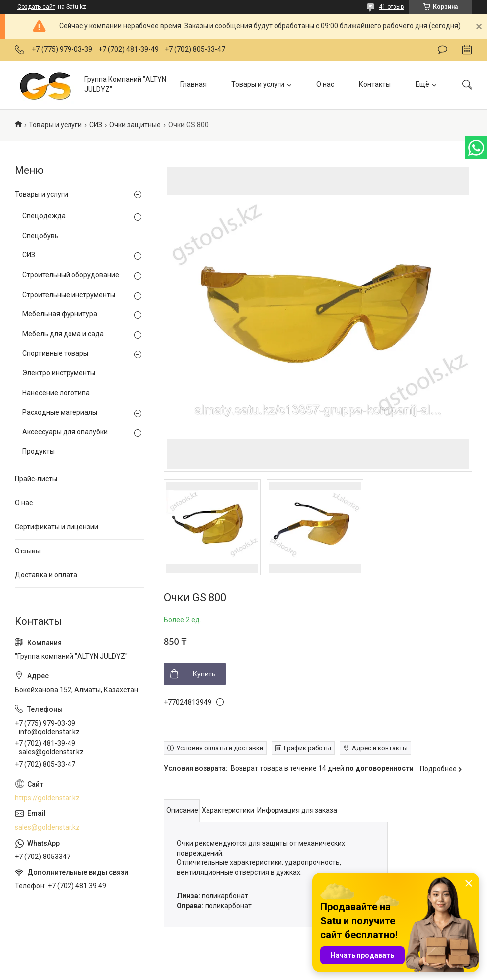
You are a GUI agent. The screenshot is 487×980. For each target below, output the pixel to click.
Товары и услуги (258, 84)
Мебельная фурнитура (60, 314)
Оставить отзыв (443, 50)
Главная (193, 84)
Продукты (38, 451)
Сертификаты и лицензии (57, 527)
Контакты (375, 84)
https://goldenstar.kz (47, 798)
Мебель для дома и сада (63, 334)
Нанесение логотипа (56, 393)
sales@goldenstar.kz (47, 827)
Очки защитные (135, 125)
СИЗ (96, 125)
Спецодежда (44, 216)
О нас (325, 84)
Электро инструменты (59, 373)
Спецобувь (40, 236)
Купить (204, 674)
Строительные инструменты (69, 295)
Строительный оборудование (71, 275)
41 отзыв (391, 7)
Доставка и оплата (46, 575)
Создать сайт (36, 7)
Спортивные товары (55, 353)
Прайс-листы (36, 479)
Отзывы (28, 551)
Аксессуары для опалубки (65, 432)
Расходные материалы (60, 412)
